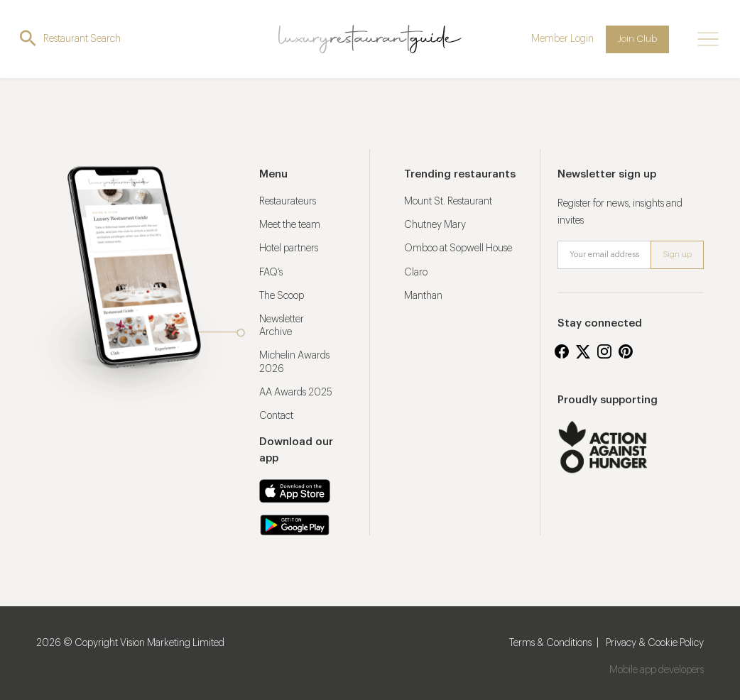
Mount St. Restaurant (448, 202)
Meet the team (290, 225)
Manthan (423, 296)
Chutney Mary (435, 225)
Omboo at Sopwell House (458, 248)
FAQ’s (271, 273)
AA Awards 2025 (296, 393)
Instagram (604, 351)
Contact (276, 416)
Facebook (562, 351)
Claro (416, 273)
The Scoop (282, 296)
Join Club (637, 39)
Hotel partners (289, 248)
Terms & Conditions (550, 643)
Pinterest (626, 351)
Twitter (583, 351)
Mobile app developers (657, 670)
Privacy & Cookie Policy (655, 643)
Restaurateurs (288, 202)
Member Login (562, 39)
